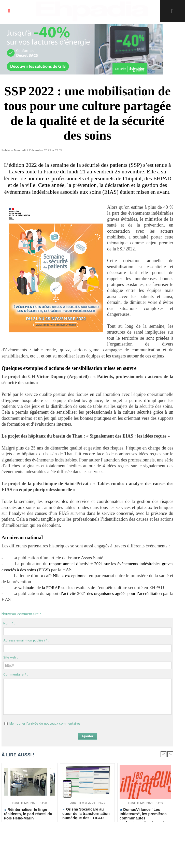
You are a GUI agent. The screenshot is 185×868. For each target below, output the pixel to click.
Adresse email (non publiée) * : (26, 641)
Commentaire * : (16, 675)
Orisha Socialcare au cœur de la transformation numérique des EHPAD (86, 813)
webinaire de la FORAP (40, 588)
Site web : (11, 658)
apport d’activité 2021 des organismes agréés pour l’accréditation (112, 593)
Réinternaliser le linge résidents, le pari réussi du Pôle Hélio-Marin (28, 814)
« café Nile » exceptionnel (64, 576)
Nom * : (9, 624)
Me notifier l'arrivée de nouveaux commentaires (45, 724)
